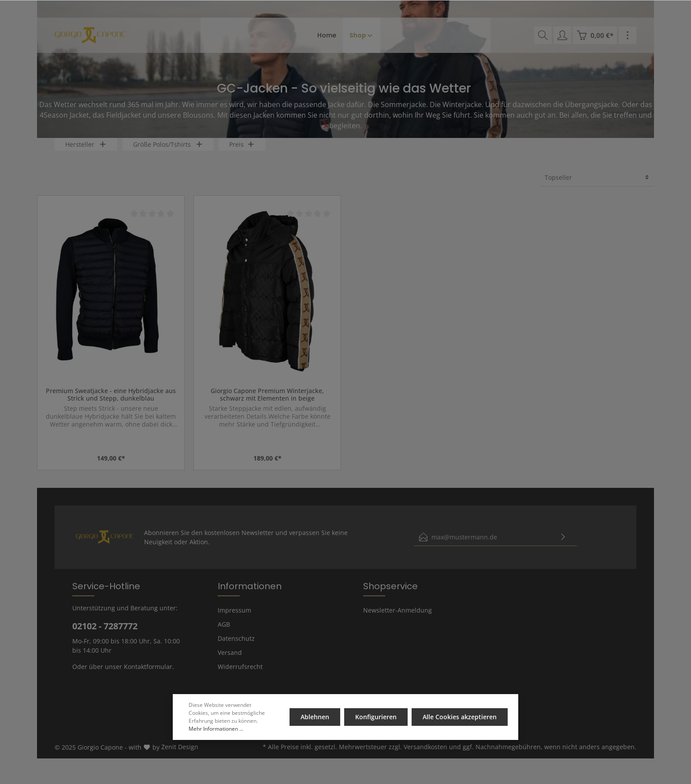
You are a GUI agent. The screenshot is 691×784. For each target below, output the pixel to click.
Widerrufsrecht (240, 674)
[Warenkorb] (595, 35)
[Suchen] (543, 35)
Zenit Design (180, 755)
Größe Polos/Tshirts (168, 152)
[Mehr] (628, 35)
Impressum (234, 618)
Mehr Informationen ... (216, 729)
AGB (224, 632)
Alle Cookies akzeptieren (460, 717)
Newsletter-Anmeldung (398, 618)
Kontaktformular (148, 674)
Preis (242, 152)
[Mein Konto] (562, 35)
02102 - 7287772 (105, 634)
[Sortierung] (597, 185)
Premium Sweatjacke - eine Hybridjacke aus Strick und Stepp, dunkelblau (111, 403)
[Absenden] (563, 545)
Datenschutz (236, 646)
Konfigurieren (376, 717)
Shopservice (390, 594)
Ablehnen (316, 717)
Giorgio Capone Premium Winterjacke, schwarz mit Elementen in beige (267, 403)
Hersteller (86, 152)
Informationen (250, 594)
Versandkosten (425, 755)
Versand (230, 660)
